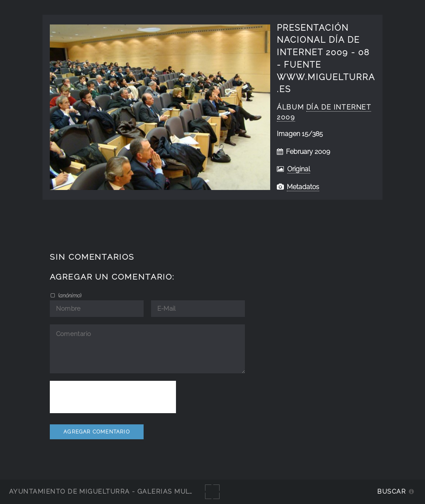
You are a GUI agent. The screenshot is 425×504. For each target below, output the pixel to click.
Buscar (392, 491)
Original (299, 169)
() (69, 295)
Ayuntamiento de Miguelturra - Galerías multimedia (114, 491)
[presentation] (113, 397)
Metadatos (303, 187)
